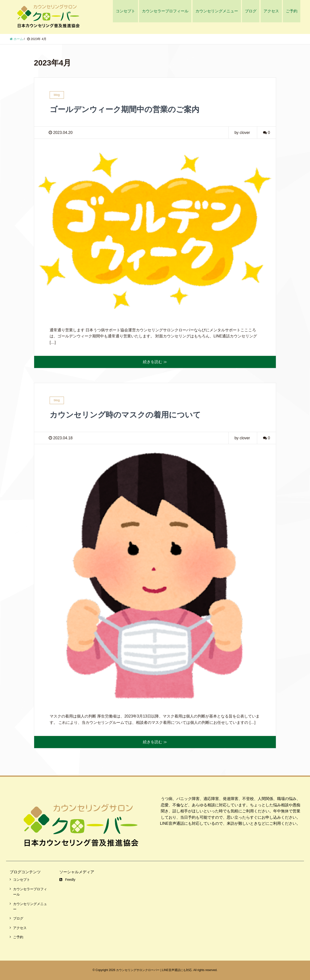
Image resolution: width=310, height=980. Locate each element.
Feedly (67, 880)
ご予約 (292, 11)
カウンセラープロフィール (165, 11)
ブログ (251, 11)
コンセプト (125, 11)
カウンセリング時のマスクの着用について (125, 415)
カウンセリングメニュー (217, 11)
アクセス (271, 11)
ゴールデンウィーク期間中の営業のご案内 (124, 109)
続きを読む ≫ (155, 362)
